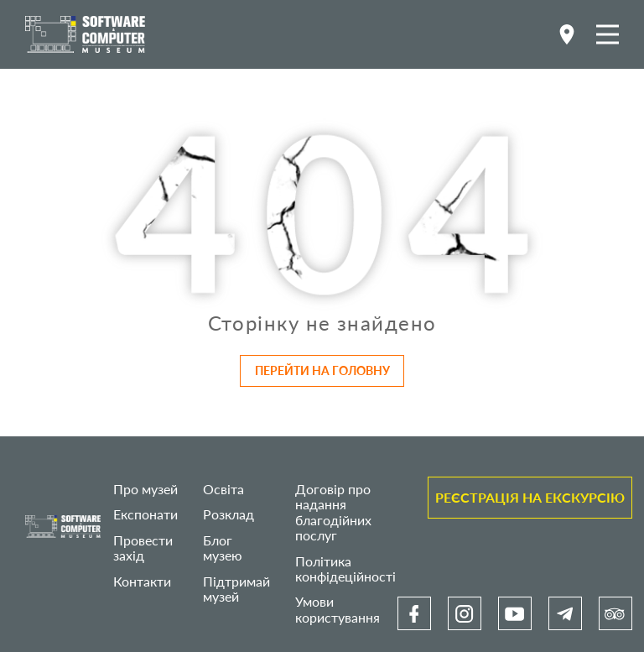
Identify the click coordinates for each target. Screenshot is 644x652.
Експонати (145, 514)
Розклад (229, 514)
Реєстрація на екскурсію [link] (530, 497)
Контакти (142, 581)
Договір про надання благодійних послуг (333, 512)
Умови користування (338, 609)
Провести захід (143, 548)
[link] (414, 613)
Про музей (145, 489)
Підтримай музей (236, 589)
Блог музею (223, 548)
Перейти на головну (322, 370)
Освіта (223, 489)
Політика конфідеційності (345, 569)
